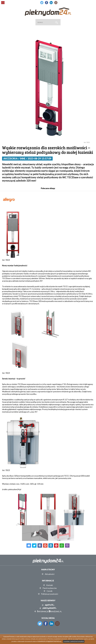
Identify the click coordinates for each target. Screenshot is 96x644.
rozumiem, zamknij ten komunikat (74, 641)
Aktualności (50, 574)
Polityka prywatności (50, 594)
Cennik (50, 591)
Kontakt (50, 585)
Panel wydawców (50, 588)
